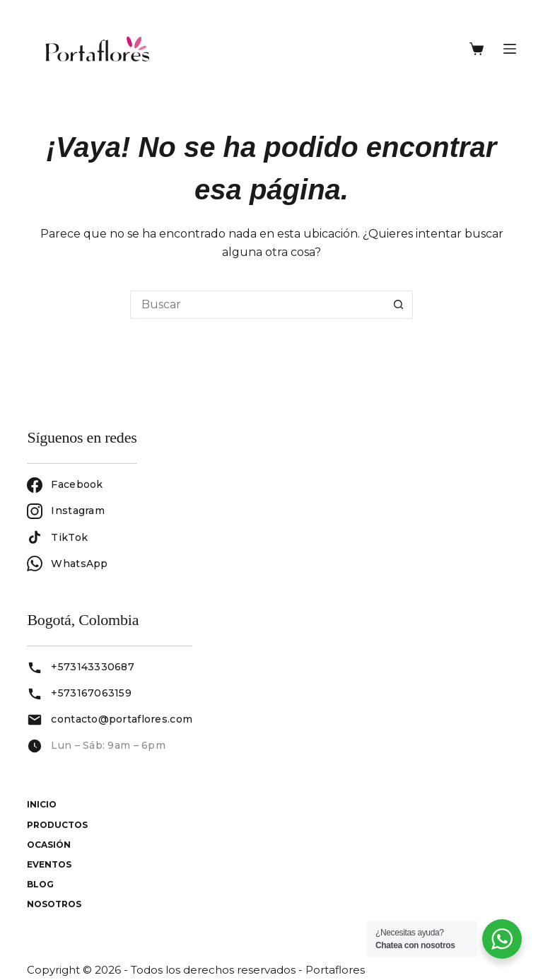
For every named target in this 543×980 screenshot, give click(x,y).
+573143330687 (93, 667)
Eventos (49, 864)
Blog (40, 884)
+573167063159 (91, 693)
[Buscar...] (257, 305)
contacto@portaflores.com (122, 719)
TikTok (57, 537)
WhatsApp (67, 564)
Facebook (65, 485)
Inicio (42, 804)
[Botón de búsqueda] (399, 305)
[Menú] (510, 49)
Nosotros (54, 904)
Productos (57, 825)
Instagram (66, 511)
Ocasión (49, 845)
